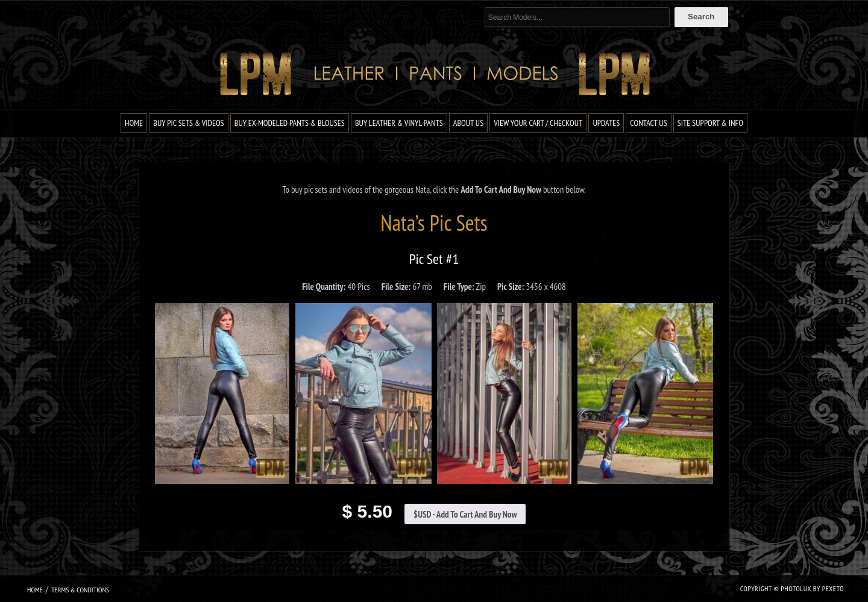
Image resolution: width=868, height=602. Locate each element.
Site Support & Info (710, 123)
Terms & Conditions (80, 590)
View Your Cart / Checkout (538, 123)
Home (134, 123)
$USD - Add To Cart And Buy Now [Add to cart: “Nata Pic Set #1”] (465, 514)
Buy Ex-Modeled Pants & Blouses (290, 123)
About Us (468, 123)
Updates (606, 123)
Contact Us (648, 123)
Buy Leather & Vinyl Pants (399, 123)
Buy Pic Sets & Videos (188, 123)
